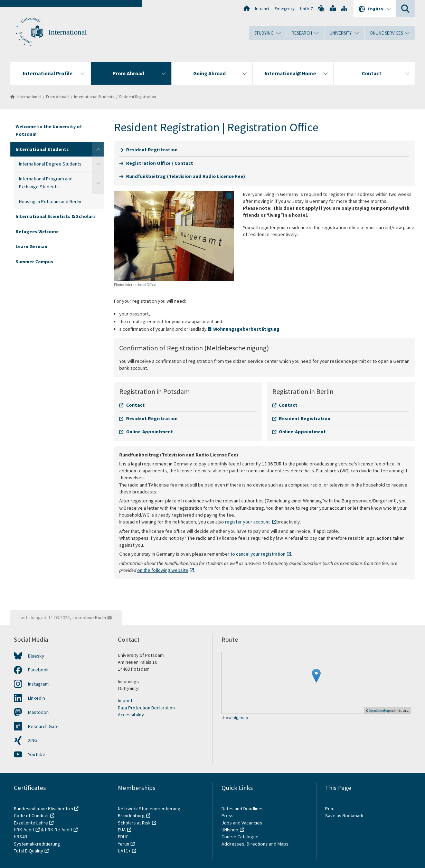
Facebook (38, 670)
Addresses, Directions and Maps (255, 844)
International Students (94, 97)
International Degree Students (50, 164)
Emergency (285, 8)
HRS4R (21, 837)
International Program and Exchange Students (46, 182)
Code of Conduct (31, 815)
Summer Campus (34, 262)
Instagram (38, 684)
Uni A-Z (306, 8)
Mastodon (38, 712)
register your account (248, 522)
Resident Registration (138, 97)
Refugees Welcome (37, 232)
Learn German (31, 246)
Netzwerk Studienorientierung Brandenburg (149, 812)
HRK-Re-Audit (59, 830)
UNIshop (230, 830)
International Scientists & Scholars (56, 216)
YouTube (37, 754)
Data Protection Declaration (146, 708)
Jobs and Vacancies (242, 823)
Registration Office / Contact (160, 163)
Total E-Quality (29, 851)
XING (33, 740)
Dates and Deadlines (243, 809)
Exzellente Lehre (31, 823)
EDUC (123, 837)
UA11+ (124, 851)
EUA (122, 830)
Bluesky (36, 656)
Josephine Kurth (89, 617)
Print (330, 809)
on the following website (163, 570)
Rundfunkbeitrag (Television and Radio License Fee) (186, 176)
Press (228, 815)
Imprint (125, 700)
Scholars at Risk (134, 823)
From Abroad (57, 97)
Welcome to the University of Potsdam (49, 130)
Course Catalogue (240, 837)
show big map (235, 718)
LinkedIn (36, 698)
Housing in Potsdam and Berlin (50, 201)
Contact (135, 405)
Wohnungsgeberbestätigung (246, 329)
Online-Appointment (150, 432)
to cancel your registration (258, 554)
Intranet (262, 8)
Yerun (124, 844)
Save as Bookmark (344, 815)
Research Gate (43, 726)
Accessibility (131, 715)
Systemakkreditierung (37, 844)
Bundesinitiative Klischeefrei (43, 809)
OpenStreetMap (379, 711)
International (68, 32)
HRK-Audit (24, 830)
